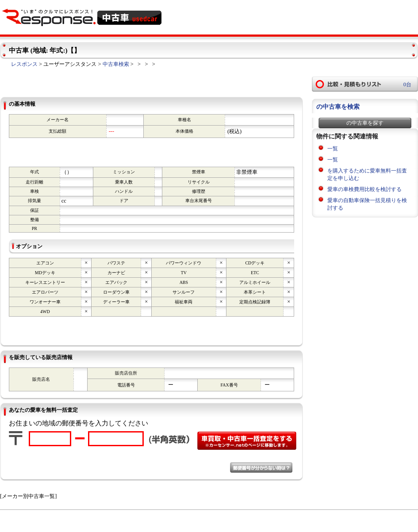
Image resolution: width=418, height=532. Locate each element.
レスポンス (24, 64)
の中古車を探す (365, 123)
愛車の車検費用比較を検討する (364, 189)
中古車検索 (116, 64)
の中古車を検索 (338, 107)
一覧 (333, 149)
